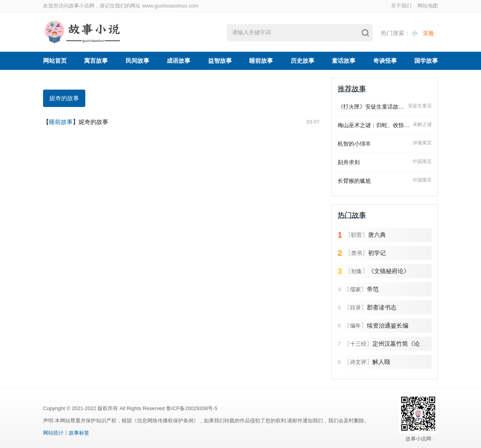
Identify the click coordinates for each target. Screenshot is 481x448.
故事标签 (79, 433)
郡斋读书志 (382, 307)
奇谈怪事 (385, 61)
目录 (355, 307)
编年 (355, 326)
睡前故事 (261, 61)
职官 (357, 235)
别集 (357, 271)
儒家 (355, 289)
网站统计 (53, 433)
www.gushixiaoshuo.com (170, 6)
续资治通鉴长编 (388, 325)
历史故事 (303, 61)
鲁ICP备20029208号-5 (192, 408)
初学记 (377, 253)
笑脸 (428, 33)
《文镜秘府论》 (389, 271)
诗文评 (358, 362)
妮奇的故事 (64, 98)
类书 (357, 253)
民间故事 (137, 61)
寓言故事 (96, 61)
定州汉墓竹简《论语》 (402, 344)
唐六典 (377, 235)
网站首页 (55, 61)
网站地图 (428, 6)
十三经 (358, 344)
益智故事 (220, 61)
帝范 (373, 289)
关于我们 (401, 6)
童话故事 (344, 61)
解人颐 (381, 362)
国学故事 (426, 61)
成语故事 (178, 61)
